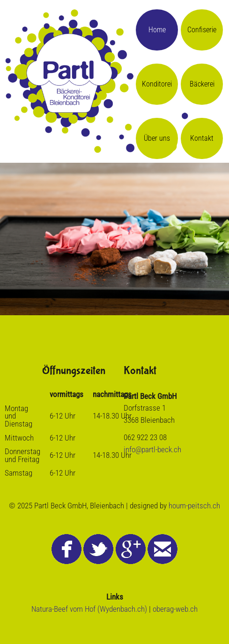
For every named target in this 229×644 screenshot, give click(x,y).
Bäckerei (202, 84)
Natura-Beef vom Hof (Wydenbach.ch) (89, 609)
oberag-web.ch (175, 609)
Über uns (157, 138)
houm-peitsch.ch (194, 506)
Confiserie (202, 30)
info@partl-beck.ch (152, 449)
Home (157, 30)
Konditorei (157, 84)
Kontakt (202, 138)
